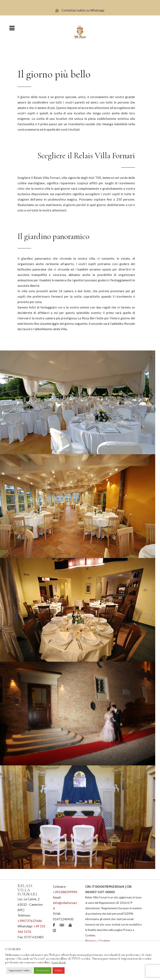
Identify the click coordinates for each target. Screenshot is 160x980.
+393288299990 (65, 892)
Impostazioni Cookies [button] (19, 970)
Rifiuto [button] (59, 970)
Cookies (104, 941)
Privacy (91, 941)
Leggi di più (59, 962)
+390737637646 (30, 921)
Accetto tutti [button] (43, 970)
